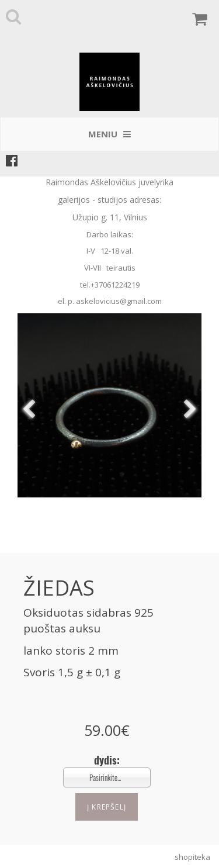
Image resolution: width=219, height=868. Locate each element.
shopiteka (192, 857)
